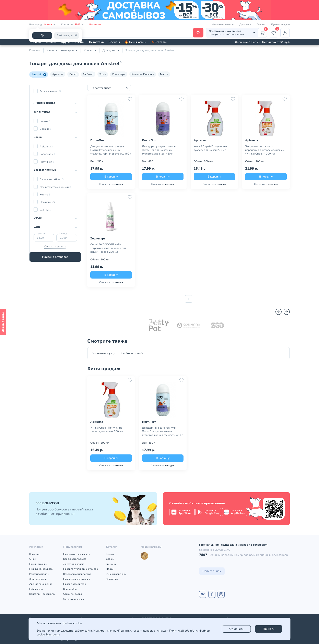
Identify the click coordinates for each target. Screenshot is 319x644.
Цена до (64, 233)
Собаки (51, 42)
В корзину (111, 177)
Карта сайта (70, 589)
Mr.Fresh (88, 74)
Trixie (103, 74)
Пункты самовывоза (41, 569)
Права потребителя (74, 584)
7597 (203, 555)
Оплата (261, 24)
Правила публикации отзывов (81, 569)
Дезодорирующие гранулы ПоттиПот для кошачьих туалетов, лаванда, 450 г (159, 150)
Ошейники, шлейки (132, 353)
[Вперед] (287, 312)
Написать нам (212, 571)
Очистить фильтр (55, 247)
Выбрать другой (67, 35)
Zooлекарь (119, 74)
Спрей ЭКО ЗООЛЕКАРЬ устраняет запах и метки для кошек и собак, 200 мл (108, 248)
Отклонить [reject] (236, 629)
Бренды (114, 42)
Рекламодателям (39, 574)
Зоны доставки (38, 579)
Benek (73, 74)
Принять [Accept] (269, 629)
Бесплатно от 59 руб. (276, 42)
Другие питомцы (73, 42)
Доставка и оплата (74, 564)
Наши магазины (38, 564)
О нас (32, 559)
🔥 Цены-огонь (135, 42)
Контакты (72, 25)
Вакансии (95, 24)
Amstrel (39, 75)
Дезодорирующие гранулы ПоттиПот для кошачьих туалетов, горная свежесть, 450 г (111, 150)
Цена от (41, 233)
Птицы (110, 569)
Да (42, 35)
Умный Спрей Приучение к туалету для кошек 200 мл (211, 148)
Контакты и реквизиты (42, 594)
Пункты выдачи (280, 24)
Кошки (36, 42)
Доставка (245, 24)
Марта (164, 74)
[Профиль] (285, 33)
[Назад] (279, 312)
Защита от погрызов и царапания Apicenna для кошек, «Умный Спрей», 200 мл (265, 150)
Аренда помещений (41, 584)
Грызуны (111, 564)
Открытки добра (73, 594)
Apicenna (58, 74)
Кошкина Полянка (143, 74)
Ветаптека (96, 42)
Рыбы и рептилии (116, 574)
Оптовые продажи (74, 599)
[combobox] (109, 88)
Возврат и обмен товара (77, 574)
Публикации (36, 589)
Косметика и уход (103, 353)
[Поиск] (134, 33)
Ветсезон (159, 42)
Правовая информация (76, 579)
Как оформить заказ (75, 559)
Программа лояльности (77, 554)
